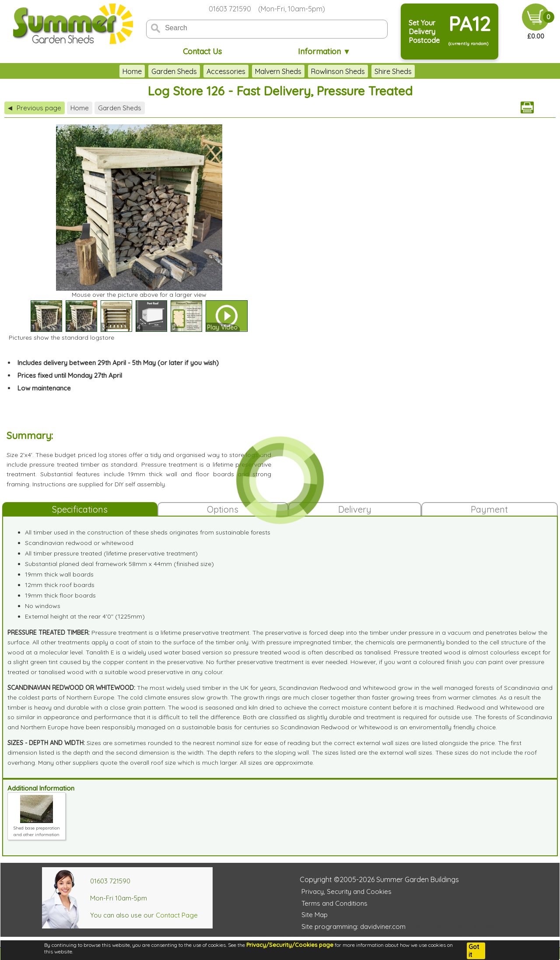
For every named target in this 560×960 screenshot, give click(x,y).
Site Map (315, 915)
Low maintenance (44, 388)
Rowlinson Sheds (338, 71)
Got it (474, 951)
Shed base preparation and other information (37, 828)
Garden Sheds (174, 71)
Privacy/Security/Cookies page (290, 945)
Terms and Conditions (334, 903)
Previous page (35, 108)
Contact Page (177, 915)
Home (132, 71)
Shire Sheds (393, 71)
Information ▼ (324, 51)
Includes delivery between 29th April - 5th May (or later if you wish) (118, 363)
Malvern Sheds (278, 71)
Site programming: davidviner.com (353, 927)
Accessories (226, 71)
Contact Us (202, 51)
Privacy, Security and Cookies (346, 891)
